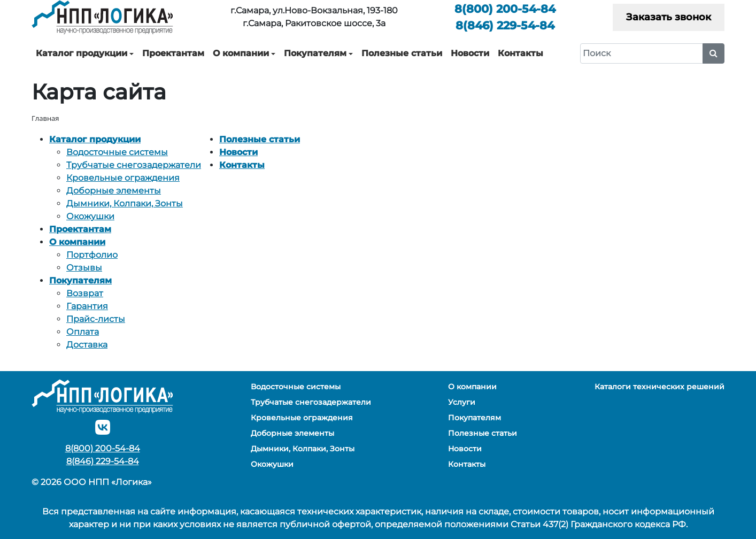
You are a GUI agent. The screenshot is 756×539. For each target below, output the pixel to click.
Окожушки (90, 216)
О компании (241, 53)
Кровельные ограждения (123, 178)
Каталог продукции (82, 53)
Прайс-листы (96, 319)
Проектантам (173, 53)
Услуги (462, 402)
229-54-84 (505, 25)
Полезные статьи (402, 53)
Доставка (87, 345)
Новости (470, 53)
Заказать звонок (669, 17)
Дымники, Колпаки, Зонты (125, 203)
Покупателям (315, 53)
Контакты (520, 53)
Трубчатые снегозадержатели (134, 165)
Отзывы (84, 268)
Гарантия (87, 306)
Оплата (83, 332)
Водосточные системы (117, 152)
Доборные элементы (114, 191)
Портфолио (92, 255)
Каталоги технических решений (659, 387)
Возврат (85, 293)
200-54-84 (505, 9)
